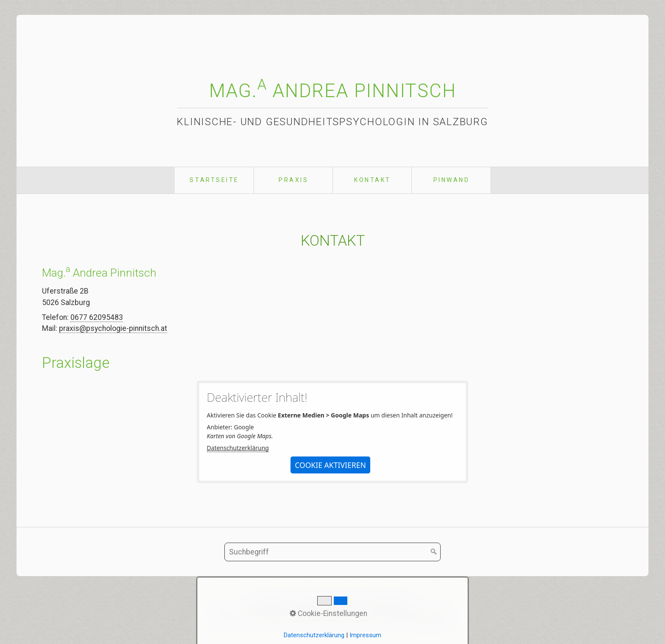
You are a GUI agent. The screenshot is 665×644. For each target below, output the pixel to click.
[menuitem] (214, 180)
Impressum (344, 604)
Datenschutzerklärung (238, 448)
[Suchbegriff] (332, 552)
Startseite (214, 180)
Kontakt (373, 180)
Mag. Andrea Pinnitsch (333, 91)
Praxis (293, 180)
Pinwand (452, 180)
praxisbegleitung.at (416, 616)
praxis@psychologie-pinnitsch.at (113, 328)
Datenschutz (390, 604)
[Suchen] (434, 552)
